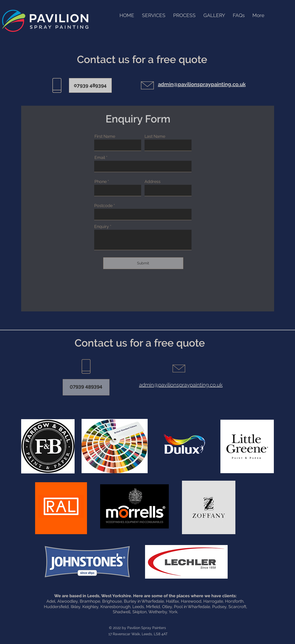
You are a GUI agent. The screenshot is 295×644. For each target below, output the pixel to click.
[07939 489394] (90, 85)
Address (153, 182)
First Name (105, 136)
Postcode (103, 206)
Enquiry (102, 227)
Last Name (155, 136)
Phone (101, 182)
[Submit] (143, 263)
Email (100, 158)
